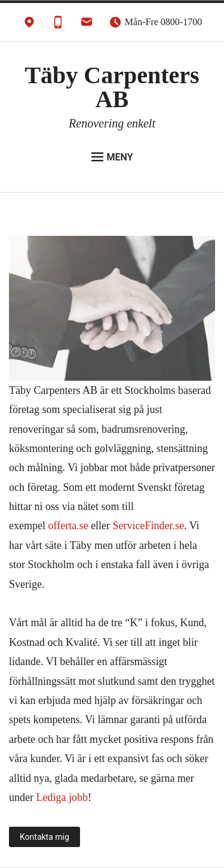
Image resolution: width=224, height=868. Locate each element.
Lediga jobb (62, 797)
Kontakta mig (45, 837)
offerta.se (68, 526)
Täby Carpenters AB (112, 87)
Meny (112, 157)
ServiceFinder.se (148, 526)
